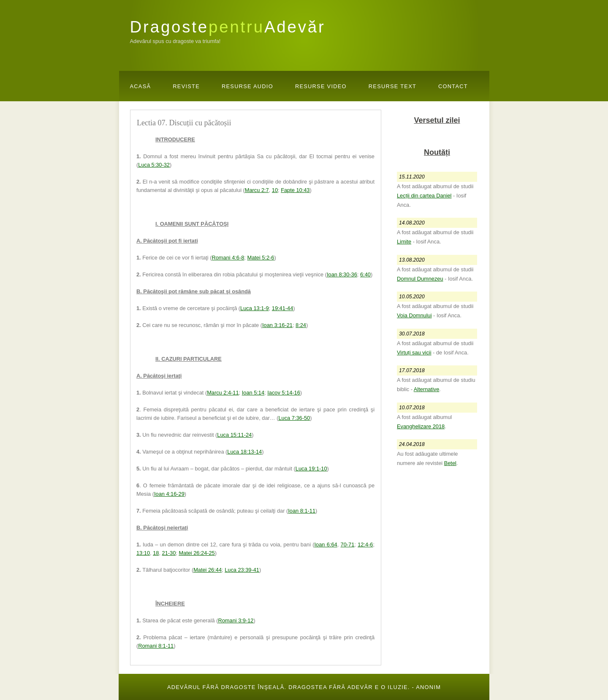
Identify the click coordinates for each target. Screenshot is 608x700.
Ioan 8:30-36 (342, 274)
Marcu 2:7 (257, 190)
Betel (450, 463)
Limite (404, 242)
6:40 (365, 274)
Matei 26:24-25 (197, 553)
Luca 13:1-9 (255, 308)
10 (275, 190)
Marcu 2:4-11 (223, 393)
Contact (453, 86)
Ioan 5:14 (253, 393)
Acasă (141, 86)
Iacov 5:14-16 (284, 393)
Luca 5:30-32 (154, 165)
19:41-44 (283, 308)
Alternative (426, 389)
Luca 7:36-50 (294, 418)
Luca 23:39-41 (242, 570)
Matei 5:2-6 (261, 258)
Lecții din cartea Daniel (424, 196)
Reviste (186, 86)
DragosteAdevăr (228, 27)
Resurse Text (392, 86)
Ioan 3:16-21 (277, 325)
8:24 (301, 325)
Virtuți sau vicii (414, 353)
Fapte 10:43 (295, 190)
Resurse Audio (247, 86)
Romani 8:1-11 (156, 646)
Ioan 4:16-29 (169, 494)
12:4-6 (365, 545)
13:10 (143, 553)
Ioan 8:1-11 (302, 511)
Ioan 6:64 (326, 545)
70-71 (348, 545)
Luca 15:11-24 (234, 435)
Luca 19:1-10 (311, 469)
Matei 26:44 (208, 570)
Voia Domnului (414, 315)
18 (156, 553)
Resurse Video (321, 86)
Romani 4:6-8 (228, 258)
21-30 (169, 553)
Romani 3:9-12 (236, 620)
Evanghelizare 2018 (421, 426)
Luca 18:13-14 (244, 452)
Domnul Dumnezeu (420, 279)
